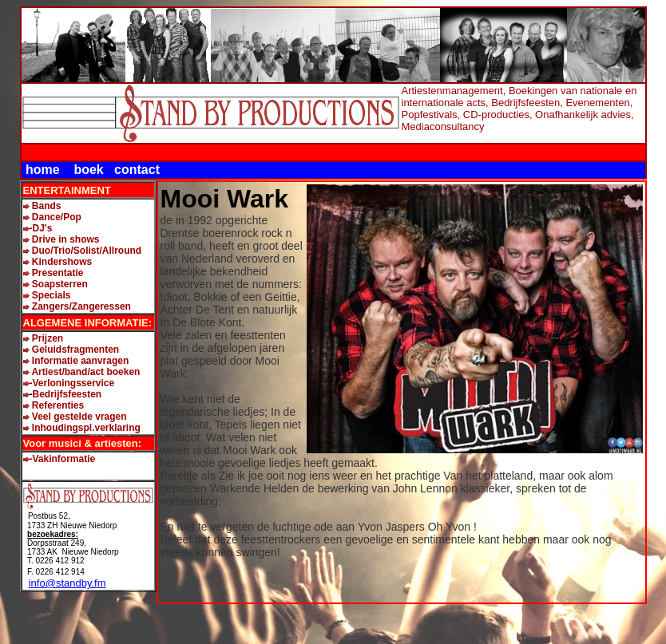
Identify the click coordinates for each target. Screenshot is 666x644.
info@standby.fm (67, 583)
